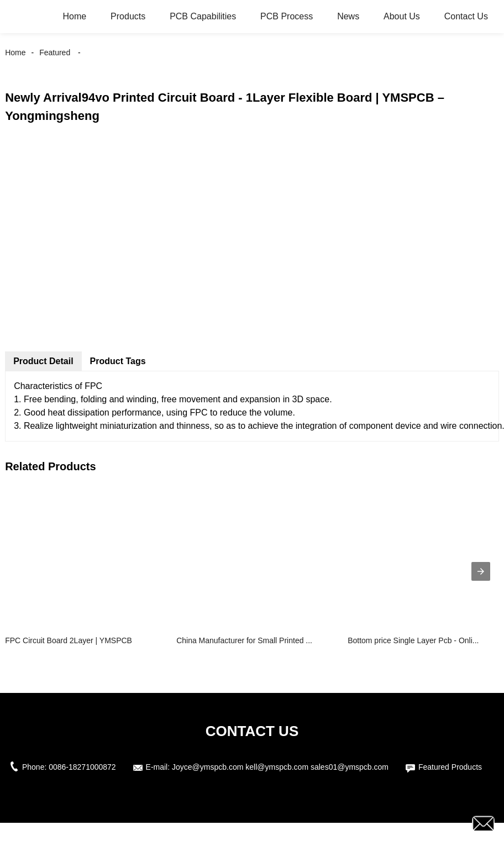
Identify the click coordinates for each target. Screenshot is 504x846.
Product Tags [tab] (118, 361)
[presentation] (481, 571)
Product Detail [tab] (43, 361)
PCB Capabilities (203, 16)
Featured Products (450, 767)
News (348, 16)
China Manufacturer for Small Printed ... (244, 640)
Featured (55, 52)
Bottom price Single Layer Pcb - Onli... (413, 640)
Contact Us (466, 16)
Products (128, 16)
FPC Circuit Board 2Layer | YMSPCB (69, 640)
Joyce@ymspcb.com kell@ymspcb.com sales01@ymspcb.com (280, 767)
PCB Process (287, 16)
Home (75, 16)
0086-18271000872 (82, 767)
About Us (402, 16)
